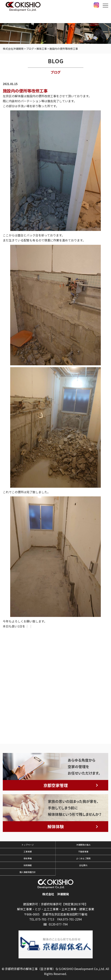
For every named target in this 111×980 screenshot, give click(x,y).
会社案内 (83, 865)
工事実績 (28, 852)
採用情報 (28, 865)
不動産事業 (83, 852)
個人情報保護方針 (28, 872)
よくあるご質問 (83, 858)
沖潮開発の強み (83, 845)
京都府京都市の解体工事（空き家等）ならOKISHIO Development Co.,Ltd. (55, 969)
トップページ (28, 845)
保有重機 (28, 858)
